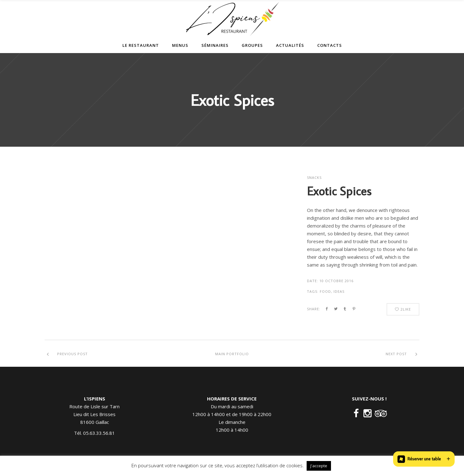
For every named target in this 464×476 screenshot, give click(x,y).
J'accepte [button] (319, 466)
